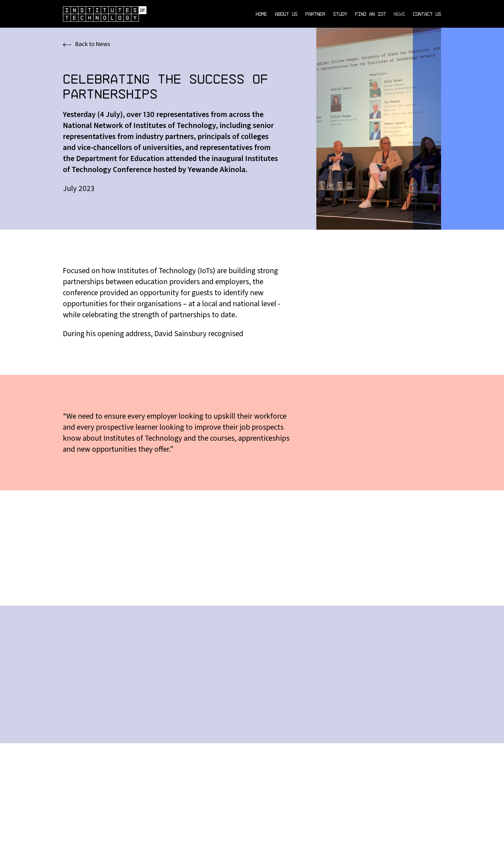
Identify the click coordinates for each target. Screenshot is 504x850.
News (399, 14)
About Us (286, 14)
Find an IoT (371, 14)
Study (340, 14)
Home (261, 14)
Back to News (87, 44)
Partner (315, 14)
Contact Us (427, 14)
